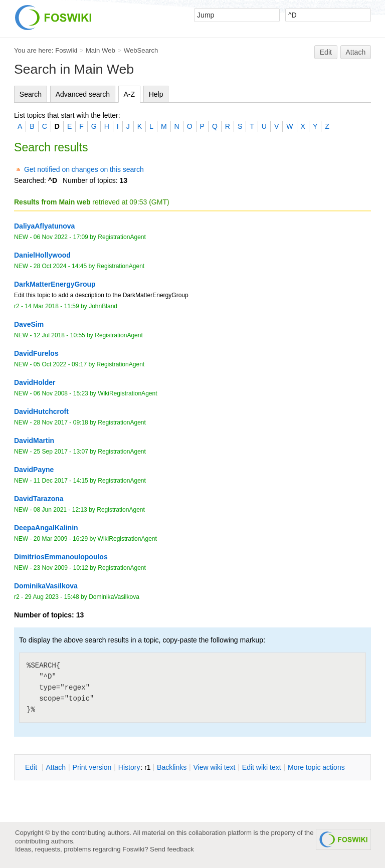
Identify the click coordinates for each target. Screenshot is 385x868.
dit (32, 767)
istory (129, 767)
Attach (356, 52)
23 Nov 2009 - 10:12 (61, 568)
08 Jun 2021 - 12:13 (60, 510)
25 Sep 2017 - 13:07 (61, 452)
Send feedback (172, 849)
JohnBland (103, 306)
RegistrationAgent (122, 237)
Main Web (101, 50)
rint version (92, 767)
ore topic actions (316, 767)
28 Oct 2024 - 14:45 (60, 266)
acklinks (172, 767)
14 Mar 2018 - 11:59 (52, 306)
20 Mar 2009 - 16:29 (61, 539)
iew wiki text (215, 767)
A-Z (130, 94)
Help (156, 94)
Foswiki (66, 50)
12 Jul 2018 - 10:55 (59, 335)
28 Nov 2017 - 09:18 (61, 422)
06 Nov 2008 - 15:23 (61, 393)
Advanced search (83, 94)
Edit (326, 52)
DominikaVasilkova (114, 597)
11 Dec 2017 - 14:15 (61, 481)
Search (31, 94)
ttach (56, 767)
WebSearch (141, 50)
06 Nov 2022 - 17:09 (61, 237)
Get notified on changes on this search (84, 169)
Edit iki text (262, 767)
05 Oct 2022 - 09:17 (60, 364)
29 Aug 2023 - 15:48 (52, 597)
